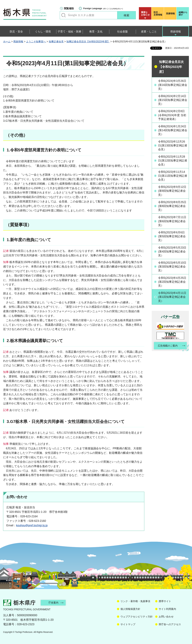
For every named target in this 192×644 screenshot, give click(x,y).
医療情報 (170, 14)
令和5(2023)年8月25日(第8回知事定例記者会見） (172, 206)
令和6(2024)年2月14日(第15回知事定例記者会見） (173, 100)
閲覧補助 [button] (69, 8)
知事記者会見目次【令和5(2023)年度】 (88, 42)
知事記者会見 (56, 42)
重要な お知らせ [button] (145, 14)
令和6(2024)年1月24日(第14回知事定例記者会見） (173, 130)
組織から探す (183, 14)
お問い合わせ (166, 617)
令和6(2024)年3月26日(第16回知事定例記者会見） (173, 85)
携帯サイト (165, 601)
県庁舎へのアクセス (170, 624)
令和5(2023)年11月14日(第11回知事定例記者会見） (173, 176)
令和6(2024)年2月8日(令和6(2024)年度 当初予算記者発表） (172, 115)
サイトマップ (128, 624)
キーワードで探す (63, 15)
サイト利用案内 (167, 609)
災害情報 (158, 14)
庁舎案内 (53, 603)
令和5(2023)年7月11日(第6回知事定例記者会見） (172, 221)
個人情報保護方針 (130, 609)
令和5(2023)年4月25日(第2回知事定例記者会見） (172, 282)
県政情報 (18, 42)
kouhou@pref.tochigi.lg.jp (32, 525)
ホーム (7, 42)
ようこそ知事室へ (36, 42)
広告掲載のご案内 (168, 346)
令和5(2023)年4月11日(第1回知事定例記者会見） (172, 297)
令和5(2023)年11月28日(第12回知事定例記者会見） (173, 161)
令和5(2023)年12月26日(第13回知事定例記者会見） (173, 145)
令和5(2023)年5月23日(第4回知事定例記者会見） (172, 252)
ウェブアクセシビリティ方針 (137, 617)
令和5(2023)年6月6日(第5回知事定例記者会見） (172, 236)
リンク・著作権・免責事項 (135, 601)
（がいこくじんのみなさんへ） (104, 8)
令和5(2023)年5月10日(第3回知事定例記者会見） (172, 267)
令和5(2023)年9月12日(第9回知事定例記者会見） (172, 191)
